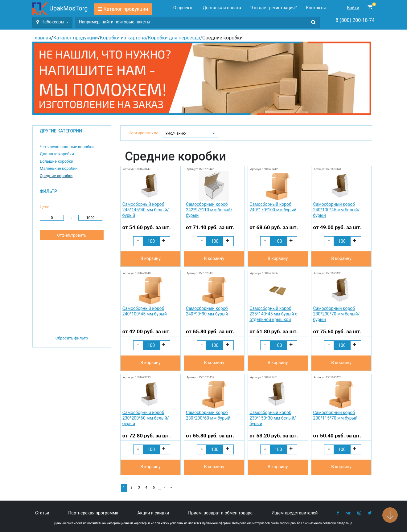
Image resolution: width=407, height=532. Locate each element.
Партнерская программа (93, 513)
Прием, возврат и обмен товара (220, 513)
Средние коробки (56, 176)
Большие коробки (57, 161)
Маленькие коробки (59, 168)
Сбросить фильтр (72, 338)
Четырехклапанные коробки (67, 147)
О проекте (183, 8)
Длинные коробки (57, 154)
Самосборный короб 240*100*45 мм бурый (145, 311)
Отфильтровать (72, 235)
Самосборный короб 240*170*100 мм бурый (273, 207)
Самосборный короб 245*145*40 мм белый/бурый (146, 210)
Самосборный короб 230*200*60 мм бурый (208, 415)
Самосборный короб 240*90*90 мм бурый (207, 311)
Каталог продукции (126, 9)
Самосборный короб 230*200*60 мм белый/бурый (146, 418)
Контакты (316, 8)
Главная (42, 38)
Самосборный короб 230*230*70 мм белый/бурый (337, 314)
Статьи (42, 513)
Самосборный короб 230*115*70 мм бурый (335, 415)
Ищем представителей (295, 513)
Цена (45, 207)
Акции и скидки (153, 513)
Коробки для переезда (174, 38)
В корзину (150, 258)
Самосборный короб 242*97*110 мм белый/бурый (209, 210)
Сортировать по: (144, 133)
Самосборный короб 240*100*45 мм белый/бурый (337, 210)
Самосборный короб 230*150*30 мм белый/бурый (273, 418)
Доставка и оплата (222, 8)
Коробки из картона (123, 38)
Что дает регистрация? (274, 8)
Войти (353, 8)
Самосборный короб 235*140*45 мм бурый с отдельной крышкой (273, 314)
